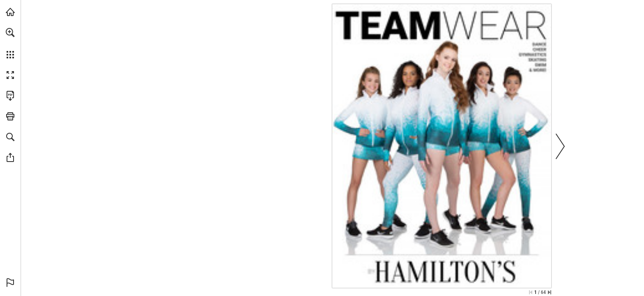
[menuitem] (10, 43)
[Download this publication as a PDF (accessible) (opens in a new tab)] (10, 96)
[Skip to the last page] (550, 292)
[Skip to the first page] (531, 292)
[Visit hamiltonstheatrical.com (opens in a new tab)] (10, 12)
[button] (10, 32)
